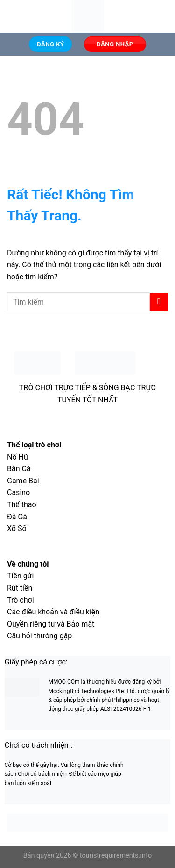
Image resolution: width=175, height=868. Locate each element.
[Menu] (13, 16)
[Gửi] (159, 302)
